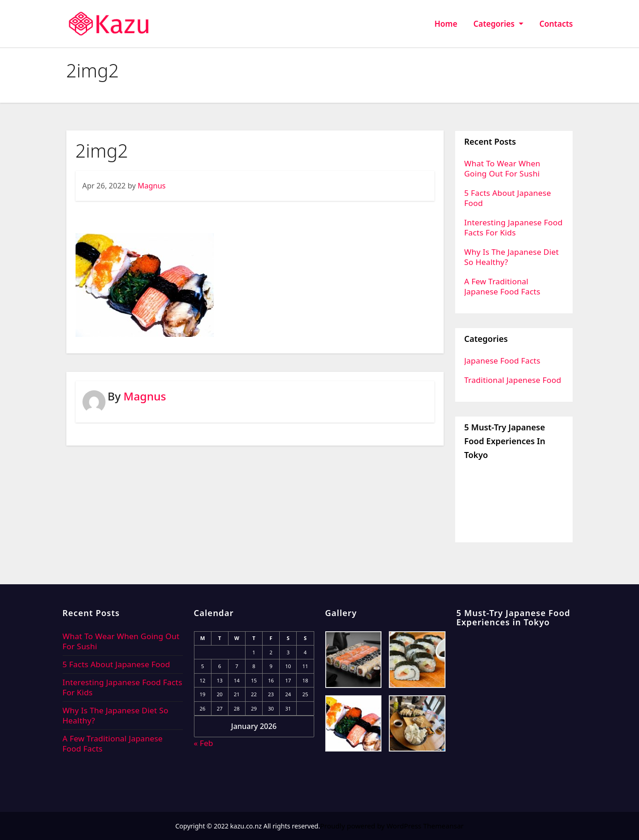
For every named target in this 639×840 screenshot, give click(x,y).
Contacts (556, 24)
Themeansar (443, 826)
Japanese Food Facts (502, 361)
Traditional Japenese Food (513, 380)
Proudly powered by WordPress (372, 826)
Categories (498, 24)
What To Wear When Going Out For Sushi (502, 168)
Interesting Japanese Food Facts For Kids (514, 227)
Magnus (152, 186)
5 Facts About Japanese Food (508, 198)
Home (446, 24)
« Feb (204, 743)
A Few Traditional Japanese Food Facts (502, 286)
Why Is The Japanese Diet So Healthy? (512, 257)
